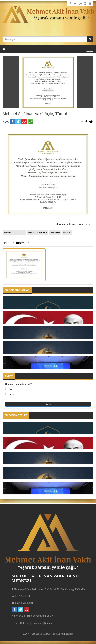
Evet (9, 389)
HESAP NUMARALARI (41, 616)
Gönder (48, 404)
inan (23, 232)
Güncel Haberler (21, 623)
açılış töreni (55, 232)
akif (16, 232)
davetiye (67, 232)
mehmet (8, 232)
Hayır (10, 394)
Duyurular (37, 623)
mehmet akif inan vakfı (38, 232)
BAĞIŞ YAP (19, 616)
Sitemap (49, 623)
